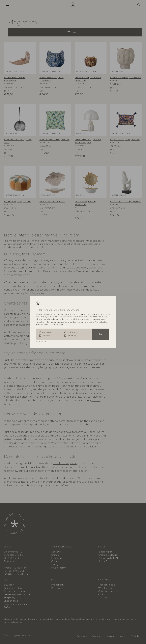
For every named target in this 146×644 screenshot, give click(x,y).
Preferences (72, 332)
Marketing (71, 336)
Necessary (46, 332)
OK (100, 334)
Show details (41, 341)
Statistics (46, 336)
